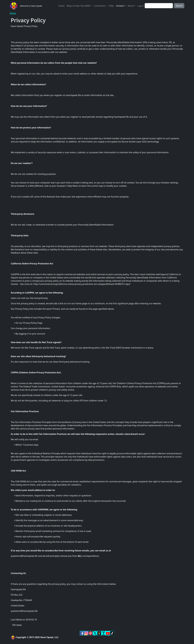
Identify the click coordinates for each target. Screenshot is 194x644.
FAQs (111, 6)
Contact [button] (120, 6)
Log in (141, 6)
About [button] (131, 6)
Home (62, 6)
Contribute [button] (99, 6)
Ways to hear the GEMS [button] (78, 6)
